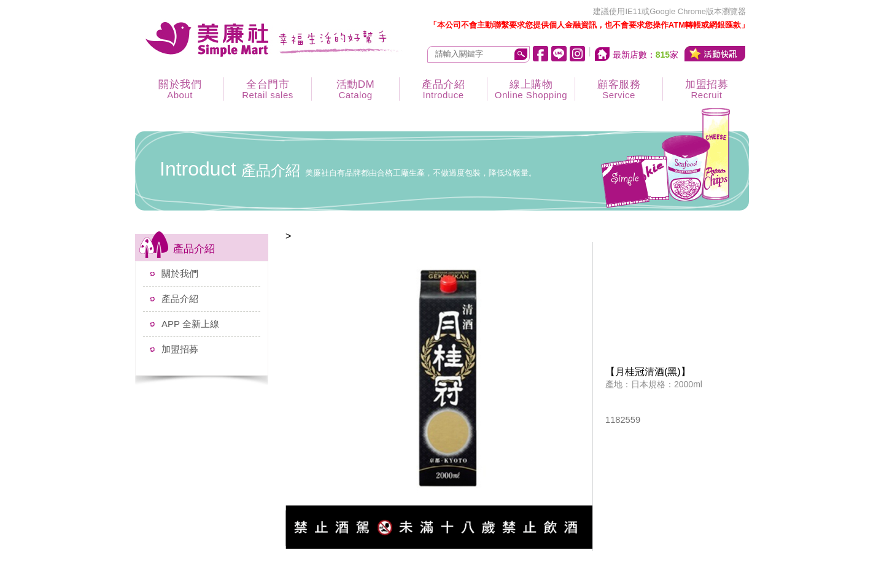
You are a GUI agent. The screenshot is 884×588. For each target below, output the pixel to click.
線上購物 (531, 89)
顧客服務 (619, 89)
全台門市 (268, 89)
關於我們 (180, 89)
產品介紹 (443, 89)
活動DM (355, 89)
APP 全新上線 (190, 324)
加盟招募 (707, 89)
